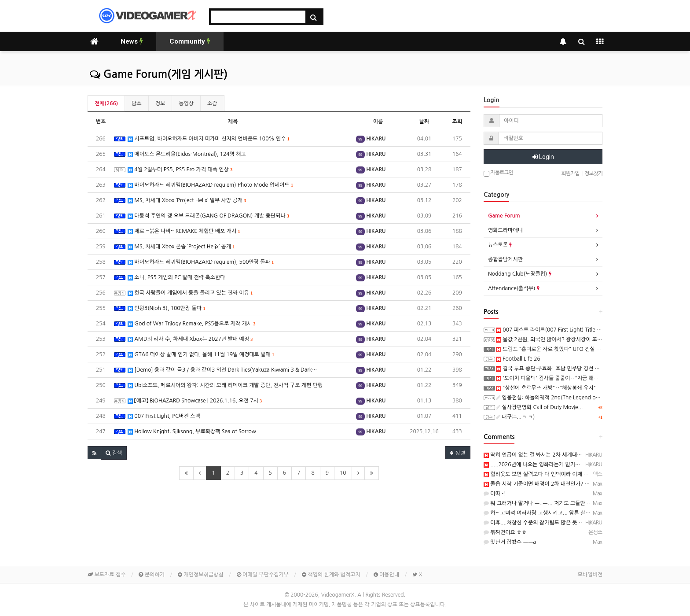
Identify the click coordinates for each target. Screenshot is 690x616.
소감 (212, 103)
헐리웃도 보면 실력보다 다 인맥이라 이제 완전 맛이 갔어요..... (556, 474)
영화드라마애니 (505, 230)
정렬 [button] (458, 452)
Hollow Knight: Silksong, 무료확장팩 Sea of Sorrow (192, 432)
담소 (137, 103)
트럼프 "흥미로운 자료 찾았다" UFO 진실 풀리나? (555, 349)
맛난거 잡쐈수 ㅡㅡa (510, 542)
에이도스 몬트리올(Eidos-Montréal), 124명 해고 (187, 154)
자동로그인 (498, 173)
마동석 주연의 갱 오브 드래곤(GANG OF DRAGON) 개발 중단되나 (208, 216)
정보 (160, 103)
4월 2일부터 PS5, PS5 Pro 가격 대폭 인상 (180, 170)
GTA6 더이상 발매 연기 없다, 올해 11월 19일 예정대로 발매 (201, 355)
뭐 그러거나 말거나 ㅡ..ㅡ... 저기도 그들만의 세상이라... (550, 503)
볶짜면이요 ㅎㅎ (505, 532)
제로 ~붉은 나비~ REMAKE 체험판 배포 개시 (184, 231)
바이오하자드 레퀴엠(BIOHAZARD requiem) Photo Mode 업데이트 (210, 185)
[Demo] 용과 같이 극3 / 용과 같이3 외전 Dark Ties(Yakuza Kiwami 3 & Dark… (222, 370)
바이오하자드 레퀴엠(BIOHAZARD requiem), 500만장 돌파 (201, 262)
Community (190, 41)
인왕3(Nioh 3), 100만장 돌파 (166, 308)
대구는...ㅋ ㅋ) (515, 417)
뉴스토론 (500, 245)
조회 (457, 122)
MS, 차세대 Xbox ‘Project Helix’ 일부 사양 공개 (187, 201)
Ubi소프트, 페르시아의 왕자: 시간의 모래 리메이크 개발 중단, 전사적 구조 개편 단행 (225, 385)
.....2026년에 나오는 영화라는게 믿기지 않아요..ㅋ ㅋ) (548, 465)
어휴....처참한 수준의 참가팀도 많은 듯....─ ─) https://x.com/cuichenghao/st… (580, 523)
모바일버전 (590, 575)
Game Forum (504, 216)
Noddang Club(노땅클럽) (520, 274)
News (132, 41)
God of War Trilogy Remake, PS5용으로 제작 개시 (192, 324)
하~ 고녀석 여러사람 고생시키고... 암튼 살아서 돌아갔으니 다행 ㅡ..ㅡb (567, 513)
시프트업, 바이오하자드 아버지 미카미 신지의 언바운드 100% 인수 (209, 139)
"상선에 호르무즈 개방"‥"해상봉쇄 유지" (546, 388)
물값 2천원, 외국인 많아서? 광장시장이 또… (549, 339)
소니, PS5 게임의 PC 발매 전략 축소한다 (176, 278)
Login (543, 157)
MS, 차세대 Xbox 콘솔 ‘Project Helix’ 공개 (181, 247)
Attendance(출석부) (514, 288)
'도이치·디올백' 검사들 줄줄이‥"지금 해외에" (551, 378)
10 (343, 473)
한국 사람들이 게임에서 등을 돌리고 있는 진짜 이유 (190, 293)
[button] (94, 453)
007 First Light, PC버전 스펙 (164, 416)
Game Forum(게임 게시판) (159, 74)
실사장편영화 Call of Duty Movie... (540, 407)
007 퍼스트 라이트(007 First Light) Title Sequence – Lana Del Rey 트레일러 (587, 330)
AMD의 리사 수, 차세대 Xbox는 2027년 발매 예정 (190, 339)
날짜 (424, 122)
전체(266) (106, 103)
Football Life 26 (518, 359)
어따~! (495, 494)
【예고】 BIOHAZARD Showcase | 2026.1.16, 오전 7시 (195, 401)
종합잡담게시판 (505, 259)
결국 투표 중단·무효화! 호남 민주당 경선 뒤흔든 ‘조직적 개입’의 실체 (576, 369)
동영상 (186, 103)
